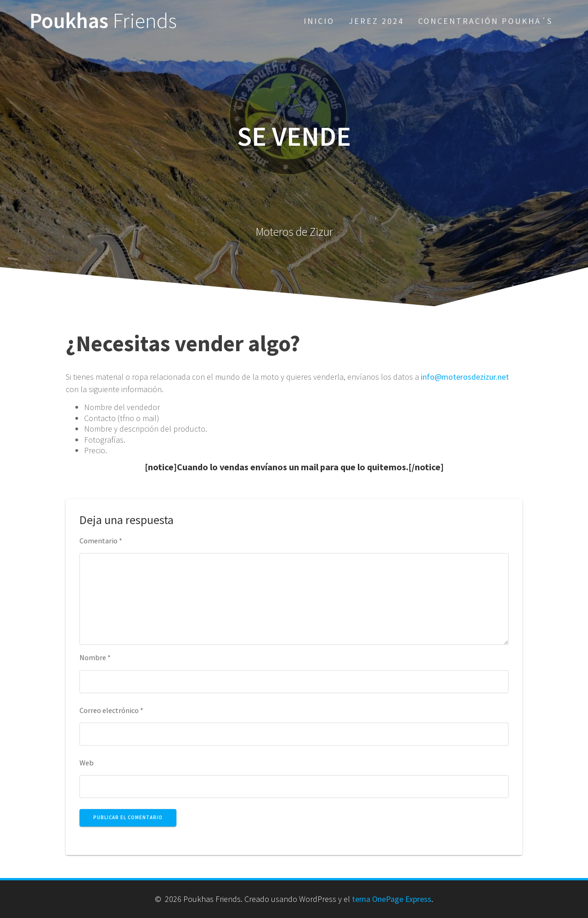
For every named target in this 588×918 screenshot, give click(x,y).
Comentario (101, 541)
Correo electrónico (111, 710)
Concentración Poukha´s (485, 21)
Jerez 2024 (376, 21)
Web (87, 763)
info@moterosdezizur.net (465, 377)
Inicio (319, 21)
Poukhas (103, 21)
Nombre (95, 657)
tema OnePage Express (392, 899)
